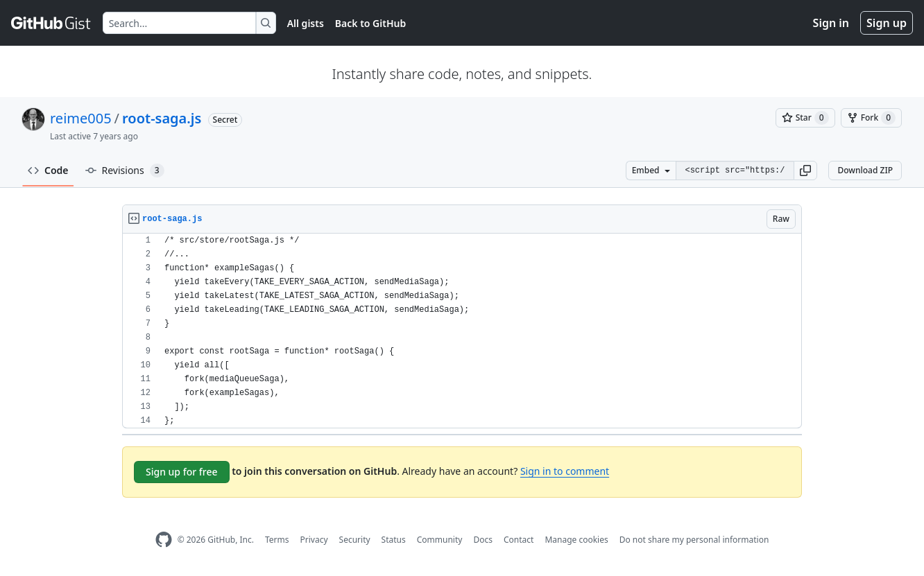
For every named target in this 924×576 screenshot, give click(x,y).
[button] (805, 171)
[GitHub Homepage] (164, 540)
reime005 (81, 118)
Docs (483, 540)
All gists (306, 23)
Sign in (831, 23)
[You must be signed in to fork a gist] (871, 118)
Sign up (887, 23)
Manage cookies (576, 540)
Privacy (314, 540)
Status (394, 540)
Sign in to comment (565, 471)
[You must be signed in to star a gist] (805, 118)
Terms (277, 540)
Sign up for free (182, 472)
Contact (519, 540)
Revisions (125, 171)
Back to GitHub (370, 23)
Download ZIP (865, 170)
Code (48, 170)
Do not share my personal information (694, 540)
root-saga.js (162, 118)
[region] (462, 331)
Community (440, 540)
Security (355, 540)
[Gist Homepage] (51, 23)
